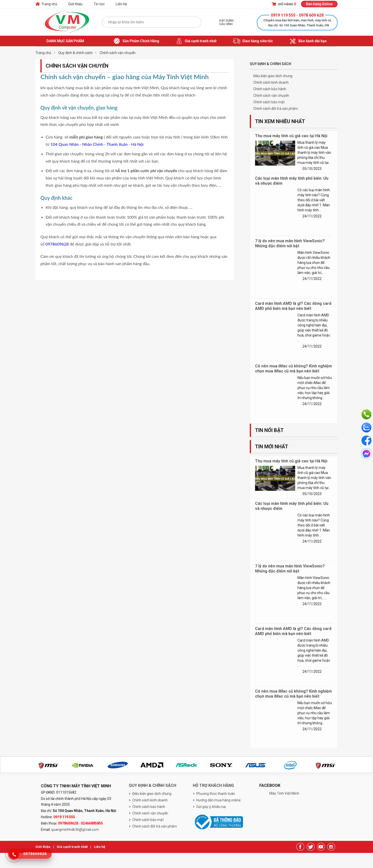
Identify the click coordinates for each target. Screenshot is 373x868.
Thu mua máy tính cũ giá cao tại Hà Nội (291, 136)
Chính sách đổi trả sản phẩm (276, 109)
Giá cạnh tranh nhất (196, 41)
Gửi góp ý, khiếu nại (211, 807)
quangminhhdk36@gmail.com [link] (75, 830)
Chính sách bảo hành (270, 89)
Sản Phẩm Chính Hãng (136, 41)
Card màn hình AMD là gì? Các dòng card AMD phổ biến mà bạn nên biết (293, 306)
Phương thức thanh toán (216, 794)
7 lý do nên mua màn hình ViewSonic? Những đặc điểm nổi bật (290, 243)
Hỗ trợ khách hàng (213, 785)
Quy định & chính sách (152, 785)
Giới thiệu (75, 4)
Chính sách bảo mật (269, 102)
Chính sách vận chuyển (271, 95)
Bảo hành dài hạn (308, 41)
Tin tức (99, 4)
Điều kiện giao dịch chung (273, 76)
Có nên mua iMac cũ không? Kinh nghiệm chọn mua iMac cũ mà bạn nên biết (293, 369)
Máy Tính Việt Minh (284, 793)
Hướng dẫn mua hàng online (219, 800)
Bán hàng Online (319, 4)
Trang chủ (49, 4)
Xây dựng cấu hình (226, 22)
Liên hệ (121, 4)
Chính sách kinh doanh (271, 82)
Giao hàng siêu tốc (253, 41)
